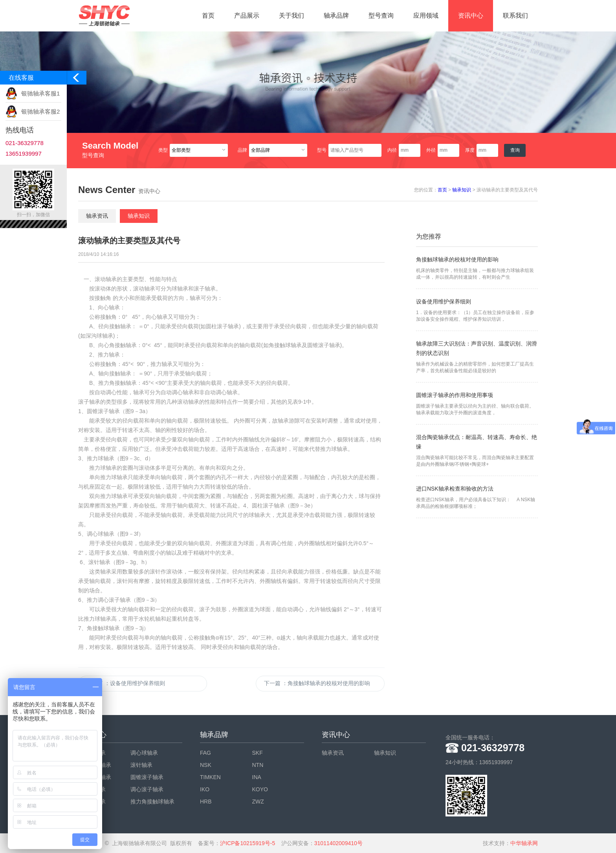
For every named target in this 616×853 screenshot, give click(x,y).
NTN (258, 765)
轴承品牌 (336, 16)
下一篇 (317, 683)
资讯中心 (471, 16)
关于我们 (291, 16)
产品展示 (247, 16)
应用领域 (426, 16)
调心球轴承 (144, 753)
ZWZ (258, 802)
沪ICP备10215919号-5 (247, 843)
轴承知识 (462, 190)
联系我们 (515, 16)
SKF (258, 753)
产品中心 (92, 735)
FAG (205, 753)
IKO (205, 789)
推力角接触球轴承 (152, 802)
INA (257, 777)
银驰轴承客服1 (40, 93)
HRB (206, 802)
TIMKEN (210, 777)
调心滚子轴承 (147, 789)
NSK (206, 765)
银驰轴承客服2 (40, 111)
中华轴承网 (524, 843)
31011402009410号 (338, 843)
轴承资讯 (97, 216)
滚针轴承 (141, 765)
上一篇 (126, 683)
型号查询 (381, 16)
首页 (208, 16)
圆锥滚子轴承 (147, 777)
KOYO (260, 789)
